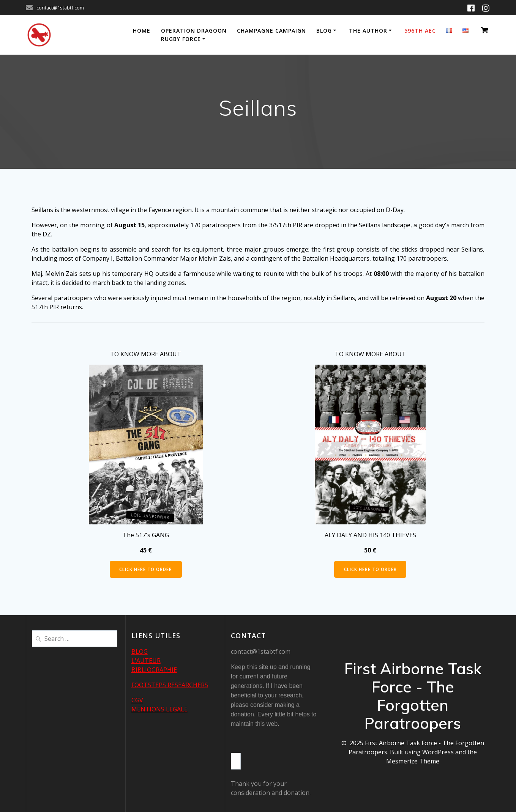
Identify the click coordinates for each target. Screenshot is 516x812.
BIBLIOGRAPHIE (154, 670)
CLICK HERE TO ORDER (146, 569)
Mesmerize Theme (413, 761)
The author (368, 31)
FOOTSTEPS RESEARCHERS (170, 685)
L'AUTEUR (146, 661)
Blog (324, 31)
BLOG (140, 651)
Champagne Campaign (271, 31)
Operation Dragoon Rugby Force (194, 35)
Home (142, 31)
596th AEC (420, 31)
